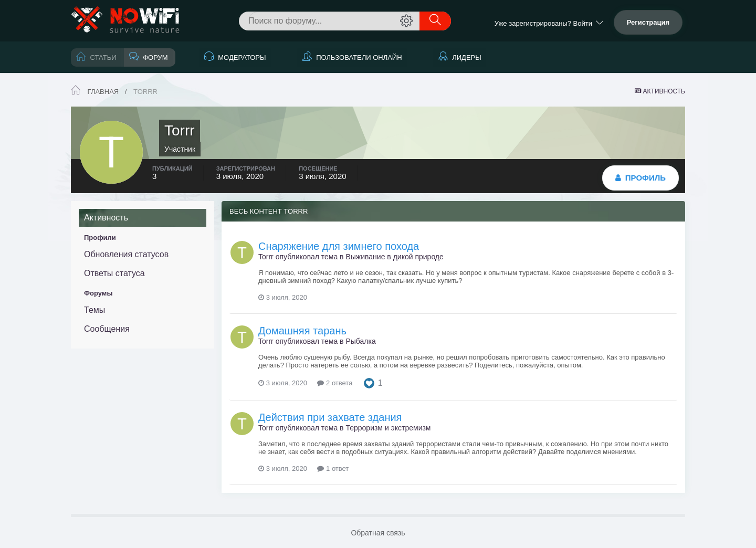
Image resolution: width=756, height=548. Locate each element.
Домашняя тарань (302, 331)
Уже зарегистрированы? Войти (549, 23)
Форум (155, 57)
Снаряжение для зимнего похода (339, 246)
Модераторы (241, 57)
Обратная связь (378, 533)
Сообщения (107, 329)
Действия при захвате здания (330, 417)
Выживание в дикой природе (394, 257)
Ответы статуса (114, 273)
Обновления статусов (126, 254)
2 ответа (335, 383)
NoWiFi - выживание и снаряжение (126, 21)
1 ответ (333, 468)
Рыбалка (360, 341)
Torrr (266, 257)
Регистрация (648, 22)
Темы (94, 310)
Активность (106, 218)
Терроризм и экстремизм (388, 428)
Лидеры (466, 57)
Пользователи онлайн (358, 57)
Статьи (102, 57)
